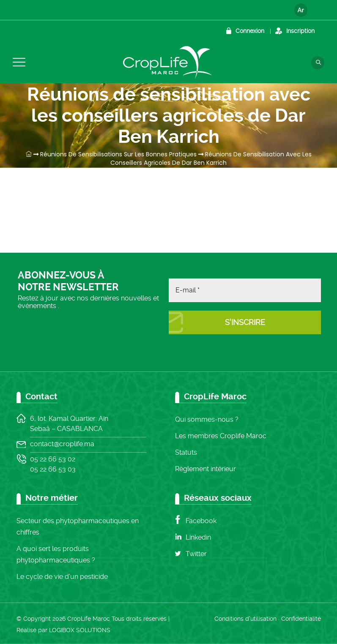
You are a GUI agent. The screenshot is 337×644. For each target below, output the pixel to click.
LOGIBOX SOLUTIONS (80, 630)
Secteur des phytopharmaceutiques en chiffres (78, 527)
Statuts (186, 452)
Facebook (201, 521)
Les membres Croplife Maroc (221, 436)
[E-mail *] (245, 290)
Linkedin (198, 537)
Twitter (196, 554)
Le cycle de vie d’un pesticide (62, 577)
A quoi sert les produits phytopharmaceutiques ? (56, 554)
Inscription (300, 31)
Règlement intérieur (205, 469)
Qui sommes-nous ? (207, 419)
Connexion (250, 31)
